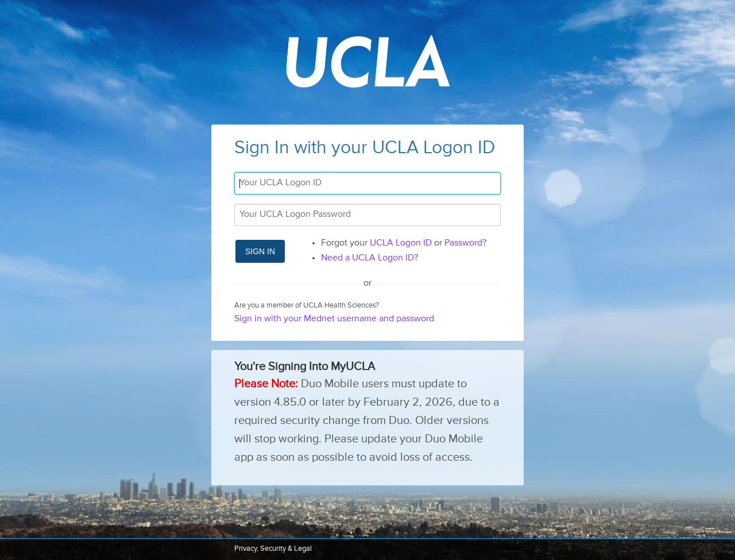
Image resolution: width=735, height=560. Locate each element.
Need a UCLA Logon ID (367, 258)
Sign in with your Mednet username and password (334, 319)
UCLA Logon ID (401, 243)
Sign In (260, 251)
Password (463, 243)
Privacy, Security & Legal (273, 549)
